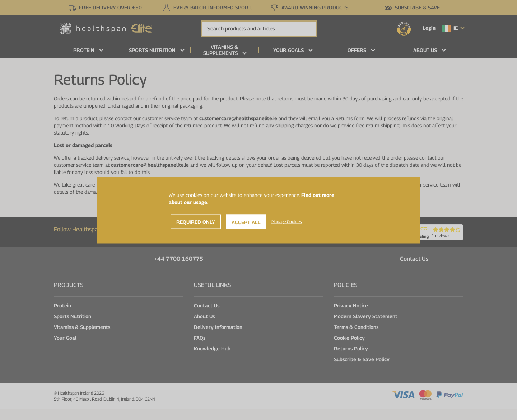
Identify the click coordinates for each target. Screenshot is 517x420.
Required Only (196, 221)
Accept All (246, 222)
